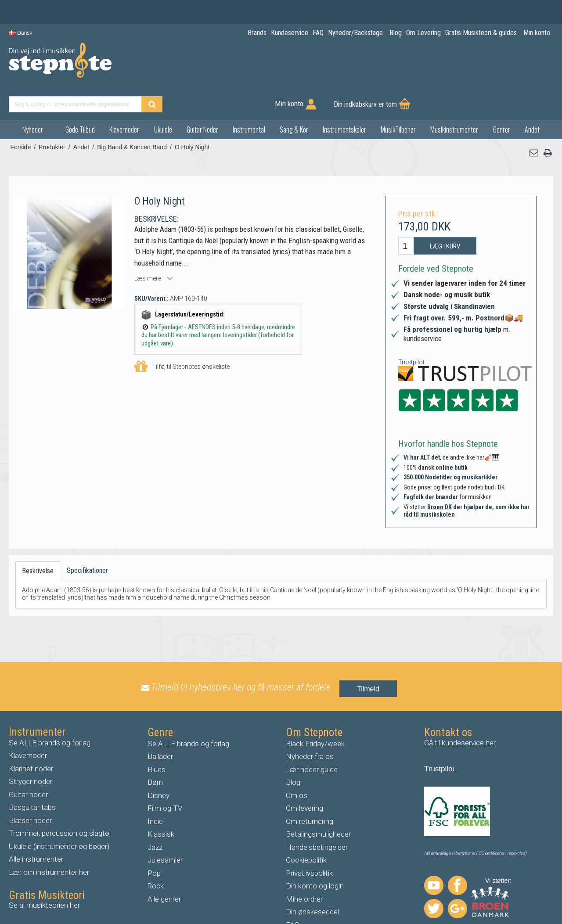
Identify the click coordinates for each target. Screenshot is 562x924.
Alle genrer (164, 868)
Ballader (160, 726)
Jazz (155, 816)
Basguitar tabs (32, 777)
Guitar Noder (202, 98)
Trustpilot (411, 331)
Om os (297, 764)
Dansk (20, 33)
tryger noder (33, 751)
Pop (154, 842)
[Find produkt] (336, 66)
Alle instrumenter (36, 828)
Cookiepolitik (306, 829)
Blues (157, 738)
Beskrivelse (38, 540)
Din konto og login (315, 855)
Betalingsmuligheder (318, 803)
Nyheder (33, 98)
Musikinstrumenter (454, 98)
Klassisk (161, 803)
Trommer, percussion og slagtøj (60, 802)
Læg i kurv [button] (445, 215)
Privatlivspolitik (309, 842)
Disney (159, 764)
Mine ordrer (304, 868)
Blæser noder (30, 789)
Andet (532, 98)
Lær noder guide (312, 738)
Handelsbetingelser (317, 816)
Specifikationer (87, 539)
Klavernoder (124, 98)
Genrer (502, 98)
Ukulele (163, 98)
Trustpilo (438, 738)
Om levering (304, 777)
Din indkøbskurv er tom (508, 66)
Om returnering (310, 790)
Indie (155, 790)
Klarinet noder (31, 737)
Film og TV (165, 777)
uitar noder (31, 763)
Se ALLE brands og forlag (50, 712)
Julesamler (165, 829)
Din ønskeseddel (312, 881)
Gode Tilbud (80, 98)
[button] (534, 122)
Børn (155, 751)
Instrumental (249, 98)
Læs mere (148, 247)
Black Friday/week (315, 712)
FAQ (293, 894)
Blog (293, 751)
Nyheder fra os (310, 726)
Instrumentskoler (344, 98)
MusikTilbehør (398, 98)
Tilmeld (368, 658)
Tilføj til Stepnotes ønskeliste (182, 336)
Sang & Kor (294, 98)
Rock (156, 855)
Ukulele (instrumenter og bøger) (59, 815)
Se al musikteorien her (44, 874)
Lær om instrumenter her (49, 841)
